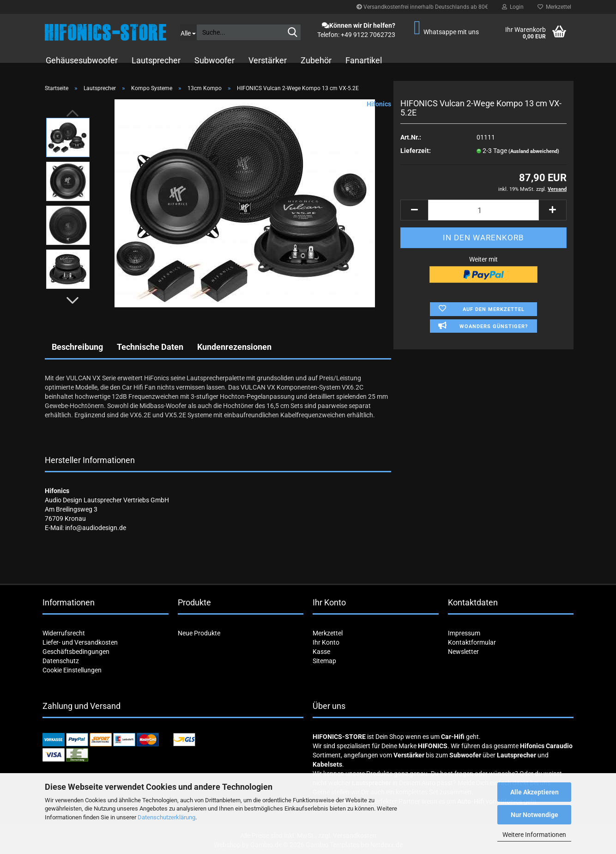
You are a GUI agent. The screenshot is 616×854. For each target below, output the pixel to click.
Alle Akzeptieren (534, 792)
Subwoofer (214, 60)
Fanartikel (364, 60)
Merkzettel (554, 7)
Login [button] (513, 7)
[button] (72, 300)
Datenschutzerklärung (166, 817)
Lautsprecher (156, 60)
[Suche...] (188, 32)
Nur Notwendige (534, 815)
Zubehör (316, 60)
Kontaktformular (472, 642)
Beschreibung (77, 347)
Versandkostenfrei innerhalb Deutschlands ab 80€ (422, 7)
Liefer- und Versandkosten (80, 642)
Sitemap (324, 661)
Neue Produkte (199, 633)
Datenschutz (61, 661)
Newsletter (463, 652)
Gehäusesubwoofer (82, 60)
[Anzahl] (483, 210)
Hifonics (379, 104)
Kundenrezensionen (234, 347)
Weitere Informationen (534, 835)
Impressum (464, 633)
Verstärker (268, 60)
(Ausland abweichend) (534, 151)
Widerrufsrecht (64, 633)
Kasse (321, 652)
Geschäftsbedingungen (76, 652)
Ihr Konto (326, 642)
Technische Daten (150, 347)
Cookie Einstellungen (72, 670)
